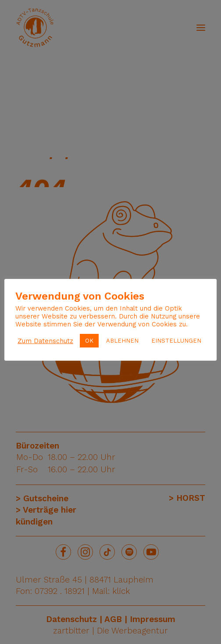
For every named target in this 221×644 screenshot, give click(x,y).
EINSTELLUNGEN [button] (176, 341)
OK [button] (89, 341)
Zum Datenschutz (45, 341)
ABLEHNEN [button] (122, 341)
